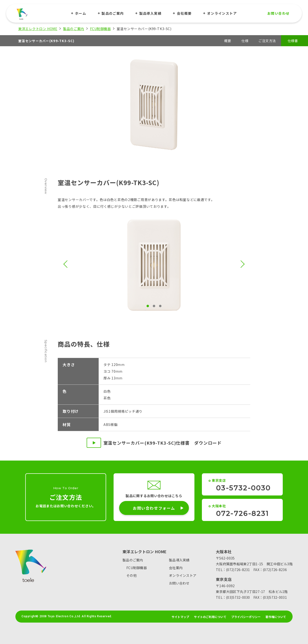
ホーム (81, 13)
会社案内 (176, 568)
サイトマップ (180, 617)
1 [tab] (148, 306)
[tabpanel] (154, 265)
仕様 (245, 41)
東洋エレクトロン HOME (38, 29)
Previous (67, 264)
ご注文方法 (267, 41)
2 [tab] (154, 306)
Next (241, 264)
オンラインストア (222, 13)
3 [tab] (160, 306)
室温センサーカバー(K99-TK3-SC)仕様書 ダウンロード (154, 443)
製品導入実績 (150, 13)
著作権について (276, 617)
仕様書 (293, 41)
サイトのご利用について (210, 617)
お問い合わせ (278, 13)
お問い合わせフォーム (157, 508)
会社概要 (184, 13)
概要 (228, 41)
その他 (132, 575)
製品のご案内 (113, 13)
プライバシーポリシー (246, 617)
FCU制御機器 (100, 29)
